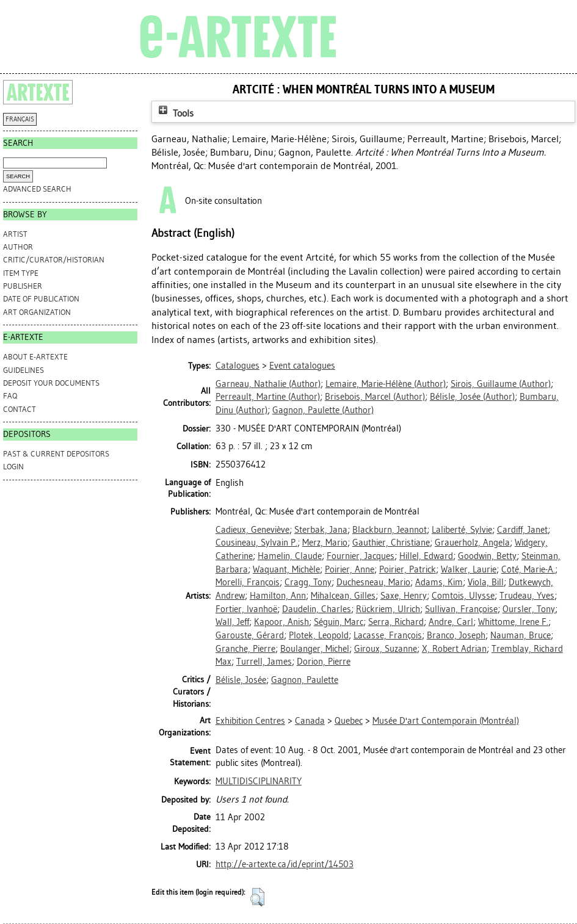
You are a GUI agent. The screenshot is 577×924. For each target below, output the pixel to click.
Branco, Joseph (456, 635)
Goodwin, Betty (487, 556)
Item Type (21, 273)
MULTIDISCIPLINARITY (259, 781)
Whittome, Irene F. (513, 622)
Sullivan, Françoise (461, 609)
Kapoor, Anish (281, 622)
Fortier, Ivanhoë (246, 609)
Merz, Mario (325, 543)
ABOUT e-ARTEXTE (35, 357)
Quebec (349, 721)
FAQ (10, 396)
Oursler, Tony (529, 609)
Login (13, 467)
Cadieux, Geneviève (252, 530)
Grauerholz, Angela (472, 543)
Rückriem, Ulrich (388, 609)
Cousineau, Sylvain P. (256, 543)
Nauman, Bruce (521, 635)
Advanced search (37, 189)
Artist (15, 234)
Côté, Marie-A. (528, 569)
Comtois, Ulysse (463, 596)
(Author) (268, 384)
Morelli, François (248, 582)
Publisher (23, 286)
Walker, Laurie (469, 569)
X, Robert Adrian (454, 649)
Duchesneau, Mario (373, 582)
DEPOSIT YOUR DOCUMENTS (51, 383)
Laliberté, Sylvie (462, 530)
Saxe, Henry (404, 596)
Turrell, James (264, 662)
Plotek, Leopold (319, 635)
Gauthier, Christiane (391, 543)
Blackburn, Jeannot (390, 530)
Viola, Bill (486, 582)
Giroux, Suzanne (386, 649)
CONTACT (20, 409)
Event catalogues (302, 366)
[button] (257, 897)
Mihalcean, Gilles (343, 596)
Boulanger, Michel (315, 649)
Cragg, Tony (308, 582)
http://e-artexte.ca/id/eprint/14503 (285, 864)
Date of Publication (41, 299)
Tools (175, 113)
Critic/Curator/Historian (54, 260)
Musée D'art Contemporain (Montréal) (446, 721)
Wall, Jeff (232, 622)
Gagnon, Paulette (305, 680)
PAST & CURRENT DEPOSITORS (56, 454)
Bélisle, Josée (241, 680)
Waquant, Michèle (286, 569)
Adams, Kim (439, 582)
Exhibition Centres (250, 721)
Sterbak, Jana (321, 530)
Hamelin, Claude (290, 556)
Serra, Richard (396, 622)
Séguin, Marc (339, 622)
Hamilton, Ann (278, 596)
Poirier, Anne (350, 569)
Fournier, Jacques (361, 556)
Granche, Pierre (245, 649)
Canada (310, 721)
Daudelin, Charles (317, 609)
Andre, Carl (451, 622)
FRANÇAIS (20, 119)
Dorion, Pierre (324, 662)
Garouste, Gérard (250, 635)
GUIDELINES (24, 370)
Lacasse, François (388, 635)
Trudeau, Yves (527, 596)
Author (18, 247)
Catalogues (238, 366)
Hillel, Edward (426, 556)
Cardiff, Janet (522, 530)
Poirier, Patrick (408, 569)
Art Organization (37, 312)
